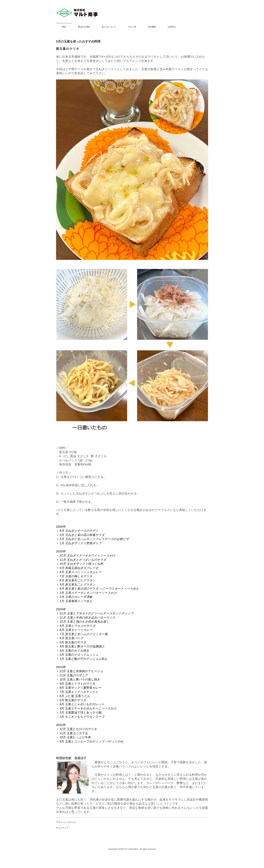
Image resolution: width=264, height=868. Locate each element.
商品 (64, 27)
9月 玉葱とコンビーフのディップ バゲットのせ (90, 742)
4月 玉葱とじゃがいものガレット (80, 704)
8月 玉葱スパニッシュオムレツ (79, 572)
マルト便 (132, 27)
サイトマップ (62, 828)
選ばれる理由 (84, 27)
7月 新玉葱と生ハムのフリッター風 (82, 634)
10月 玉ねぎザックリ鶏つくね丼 (80, 564)
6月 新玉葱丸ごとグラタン (76, 580)
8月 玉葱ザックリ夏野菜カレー (79, 688)
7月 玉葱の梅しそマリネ (74, 576)
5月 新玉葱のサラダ (71, 642)
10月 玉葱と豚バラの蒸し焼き (78, 679)
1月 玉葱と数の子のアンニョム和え (82, 659)
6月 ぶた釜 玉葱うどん (73, 696)
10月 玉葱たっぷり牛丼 (74, 737)
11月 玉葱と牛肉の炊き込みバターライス (86, 618)
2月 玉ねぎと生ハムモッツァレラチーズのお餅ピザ (92, 539)
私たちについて (109, 27)
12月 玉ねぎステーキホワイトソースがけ (86, 556)
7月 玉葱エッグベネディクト (77, 692)
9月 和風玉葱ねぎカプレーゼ (77, 568)
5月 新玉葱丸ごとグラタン (76, 585)
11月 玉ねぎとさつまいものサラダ (81, 560)
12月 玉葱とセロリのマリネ (77, 729)
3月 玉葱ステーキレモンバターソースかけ (86, 593)
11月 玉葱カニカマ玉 (72, 733)
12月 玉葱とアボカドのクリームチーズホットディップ (95, 613)
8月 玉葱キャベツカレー (74, 630)
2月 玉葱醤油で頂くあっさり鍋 (79, 713)
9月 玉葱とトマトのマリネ (76, 684)
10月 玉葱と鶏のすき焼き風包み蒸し (83, 622)
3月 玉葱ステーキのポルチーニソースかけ (86, 708)
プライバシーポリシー (66, 822)
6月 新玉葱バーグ (70, 638)
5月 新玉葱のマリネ (71, 700)
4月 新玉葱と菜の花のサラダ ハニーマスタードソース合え (97, 589)
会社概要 (152, 27)
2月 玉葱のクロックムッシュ (77, 655)
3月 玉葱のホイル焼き (73, 651)
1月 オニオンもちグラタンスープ (80, 717)
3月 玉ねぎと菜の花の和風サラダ (80, 535)
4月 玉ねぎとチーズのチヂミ (77, 531)
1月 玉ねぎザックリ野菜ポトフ (79, 543)
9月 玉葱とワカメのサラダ (76, 626)
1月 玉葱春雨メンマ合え (74, 601)
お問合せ (172, 27)
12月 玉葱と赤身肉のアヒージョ (80, 671)
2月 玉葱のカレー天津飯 (74, 597)
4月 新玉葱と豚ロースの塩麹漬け (80, 646)
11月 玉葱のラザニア (72, 675)
